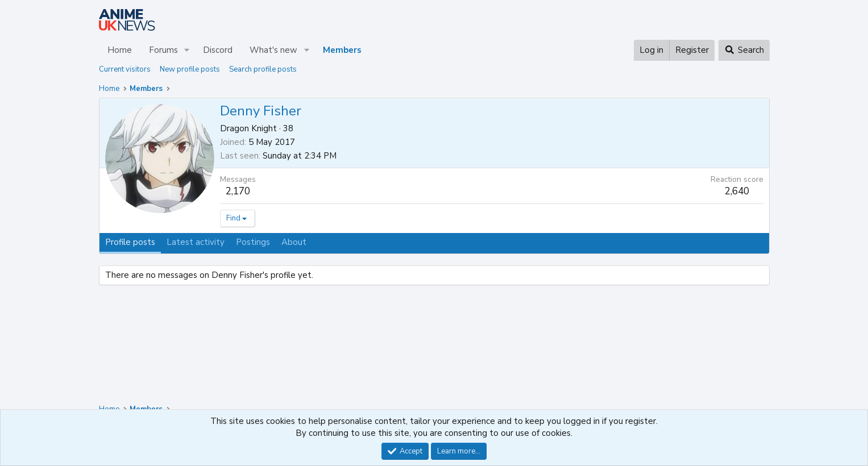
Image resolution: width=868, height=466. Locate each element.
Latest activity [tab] (196, 242)
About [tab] (294, 242)
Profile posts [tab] (130, 242)
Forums (163, 50)
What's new (273, 50)
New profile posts (190, 69)
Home (120, 50)
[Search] (744, 50)
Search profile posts (263, 69)
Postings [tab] (253, 242)
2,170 (238, 191)
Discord (218, 50)
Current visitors (125, 69)
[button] (186, 50)
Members (342, 50)
